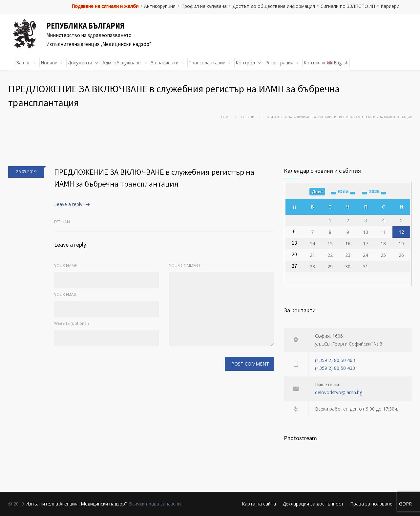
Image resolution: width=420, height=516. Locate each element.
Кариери (390, 6)
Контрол (245, 63)
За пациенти (165, 63)
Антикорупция (160, 6)
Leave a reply (68, 204)
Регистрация (279, 63)
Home (226, 117)
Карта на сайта (259, 504)
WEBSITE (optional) (71, 323)
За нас (23, 63)
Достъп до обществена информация (274, 6)
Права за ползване (371, 504)
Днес (317, 192)
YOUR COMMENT (185, 266)
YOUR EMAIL (65, 294)
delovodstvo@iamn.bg (339, 392)
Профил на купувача (204, 6)
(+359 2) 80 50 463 (335, 360)
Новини (49, 63)
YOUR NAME (65, 266)
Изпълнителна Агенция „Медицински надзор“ (76, 504)
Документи (80, 63)
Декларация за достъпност (313, 504)
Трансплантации (207, 63)
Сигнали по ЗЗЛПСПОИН (348, 6)
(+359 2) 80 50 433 (335, 368)
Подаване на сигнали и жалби (105, 6)
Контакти (314, 63)
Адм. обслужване (122, 63)
